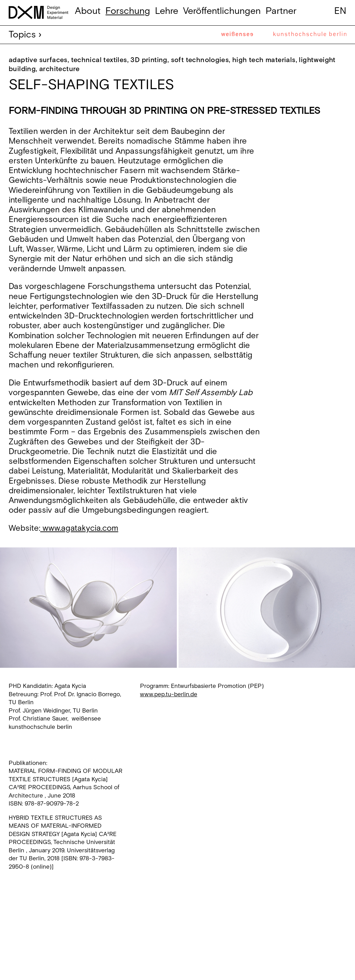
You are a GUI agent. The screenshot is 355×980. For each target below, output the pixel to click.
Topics (22, 35)
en (340, 11)
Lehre (167, 11)
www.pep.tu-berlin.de (169, 694)
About (88, 11)
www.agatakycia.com (79, 528)
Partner (281, 11)
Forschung (128, 11)
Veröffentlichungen (222, 11)
